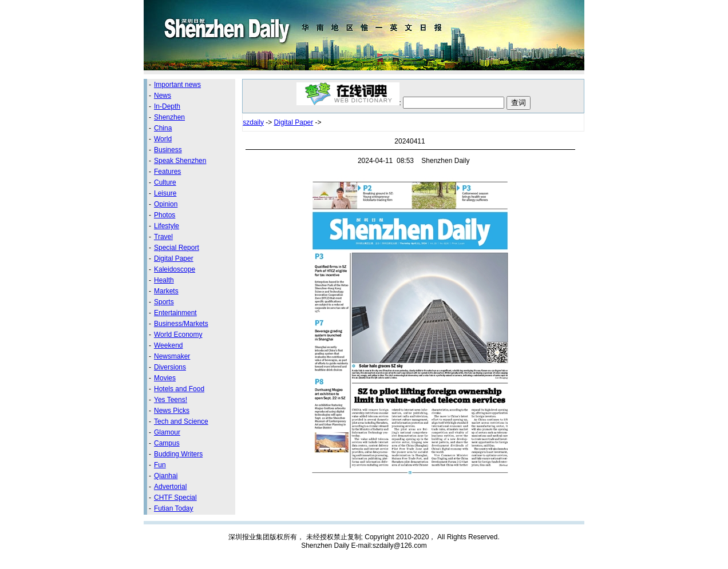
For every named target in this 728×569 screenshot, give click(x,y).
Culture (165, 182)
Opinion (166, 204)
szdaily (253, 122)
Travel (163, 237)
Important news (177, 85)
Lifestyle (167, 226)
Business (168, 150)
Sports (164, 302)
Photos (165, 215)
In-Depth (167, 106)
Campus (167, 443)
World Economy (178, 335)
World (163, 139)
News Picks (172, 411)
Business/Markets (181, 324)
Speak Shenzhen (180, 161)
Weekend (168, 345)
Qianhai (166, 476)
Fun (160, 465)
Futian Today (174, 508)
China (163, 128)
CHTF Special (175, 498)
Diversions (170, 367)
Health (164, 280)
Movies (165, 378)
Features (167, 172)
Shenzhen (169, 117)
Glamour (167, 432)
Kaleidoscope (175, 269)
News (163, 96)
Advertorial (170, 487)
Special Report (177, 248)
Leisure (165, 193)
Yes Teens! (171, 400)
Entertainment (175, 313)
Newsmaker (172, 356)
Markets (166, 291)
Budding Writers (178, 454)
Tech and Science (181, 421)
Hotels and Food (179, 389)
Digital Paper (174, 258)
